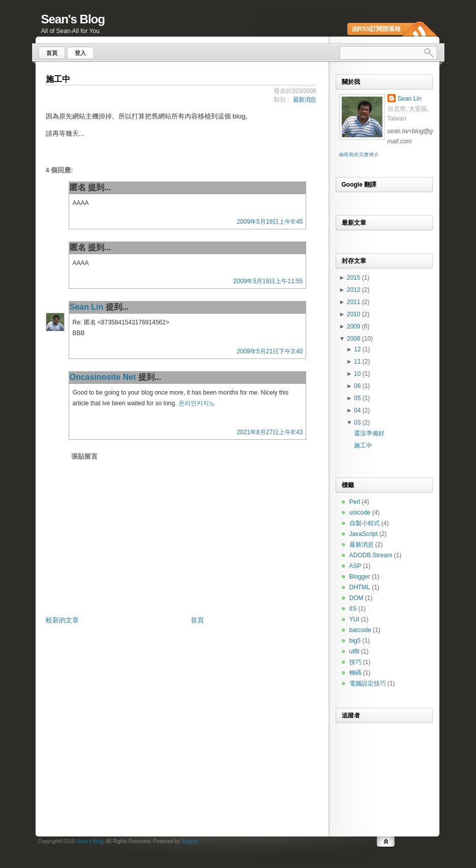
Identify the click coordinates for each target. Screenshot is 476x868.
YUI (354, 619)
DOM (356, 598)
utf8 (354, 651)
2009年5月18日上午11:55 (268, 281)
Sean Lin (87, 307)
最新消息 (305, 100)
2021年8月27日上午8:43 (270, 432)
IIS (353, 609)
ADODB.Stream (371, 555)
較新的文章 (62, 620)
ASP (355, 566)
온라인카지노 (197, 403)
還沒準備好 (369, 433)
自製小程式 (365, 523)
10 (358, 374)
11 (358, 362)
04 (358, 410)
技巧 (355, 662)
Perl (355, 502)
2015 (354, 278)
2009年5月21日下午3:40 (270, 351)
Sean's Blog (73, 19)
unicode (360, 513)
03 (358, 423)
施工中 (58, 79)
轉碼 (355, 673)
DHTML (360, 587)
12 (358, 349)
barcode (360, 630)
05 (358, 398)
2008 (354, 339)
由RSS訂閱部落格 (377, 29)
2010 (354, 314)
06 (358, 386)
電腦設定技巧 (368, 683)
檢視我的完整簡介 (359, 155)
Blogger (360, 577)
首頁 (197, 620)
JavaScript (364, 534)
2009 (354, 326)
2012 (354, 290)
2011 (354, 302)
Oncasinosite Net (103, 377)
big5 (355, 641)
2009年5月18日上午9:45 (270, 222)
